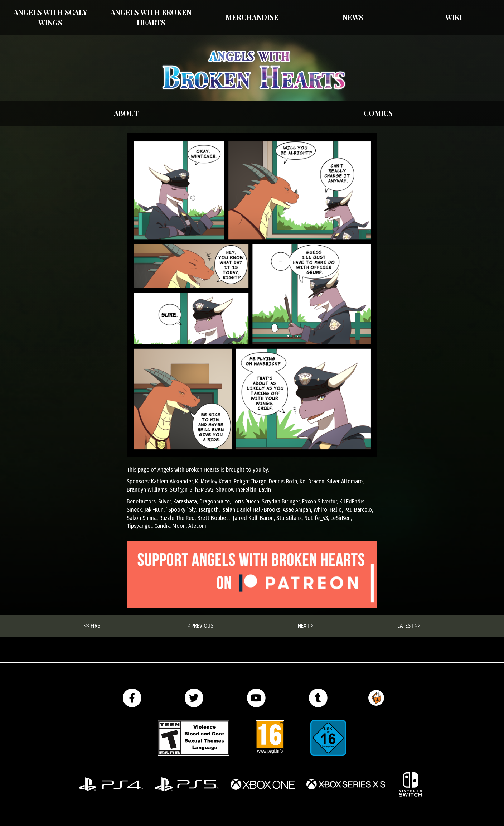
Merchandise (252, 17)
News (353, 17)
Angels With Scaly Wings (50, 17)
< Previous (200, 626)
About (126, 113)
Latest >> (409, 626)
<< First (94, 626)
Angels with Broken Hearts (151, 17)
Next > (306, 626)
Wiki (454, 17)
